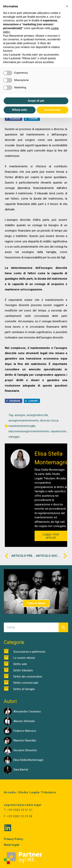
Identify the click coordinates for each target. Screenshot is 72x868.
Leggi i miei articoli (51, 536)
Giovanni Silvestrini (25, 750)
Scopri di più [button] (36, 101)
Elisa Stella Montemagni (28, 760)
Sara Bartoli (21, 770)
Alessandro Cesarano (27, 711)
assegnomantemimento (24, 420)
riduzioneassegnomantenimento (29, 431)
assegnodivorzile (37, 415)
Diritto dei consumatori (28, 677)
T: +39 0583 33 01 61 (18, 810)
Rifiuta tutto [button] (19, 110)
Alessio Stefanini (24, 721)
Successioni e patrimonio (29, 652)
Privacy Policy (13, 839)
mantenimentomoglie (22, 426)
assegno (20, 415)
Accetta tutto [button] (52, 110)
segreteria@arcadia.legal (23, 805)
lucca (55, 420)
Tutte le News (36, 603)
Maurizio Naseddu (25, 740)
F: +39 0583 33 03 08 (18, 816)
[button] (67, 6)
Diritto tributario (23, 670)
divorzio (45, 420)
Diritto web (20, 664)
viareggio (14, 437)
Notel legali (12, 845)
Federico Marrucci (25, 731)
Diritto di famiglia (24, 689)
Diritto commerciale (26, 683)
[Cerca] (63, 627)
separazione (58, 431)
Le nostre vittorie (24, 658)
